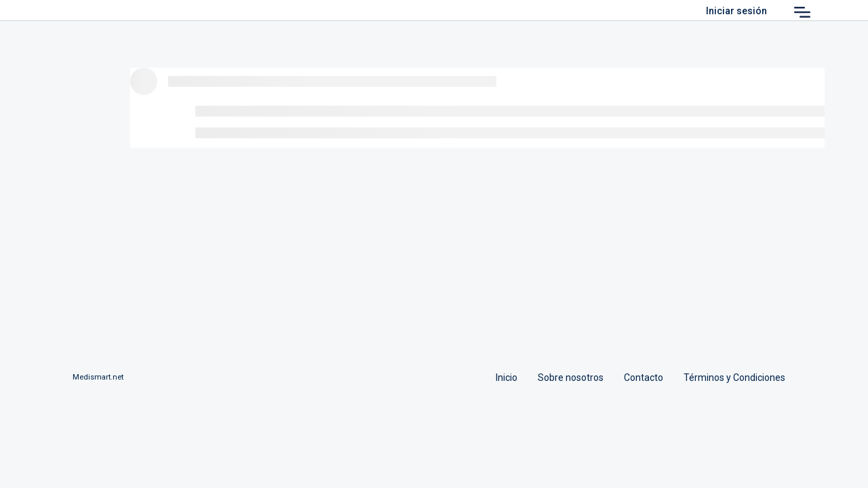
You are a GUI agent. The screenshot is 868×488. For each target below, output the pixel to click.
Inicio (507, 378)
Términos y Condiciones (734, 378)
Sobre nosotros (571, 378)
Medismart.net (98, 377)
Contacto (644, 378)
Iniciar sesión (736, 11)
